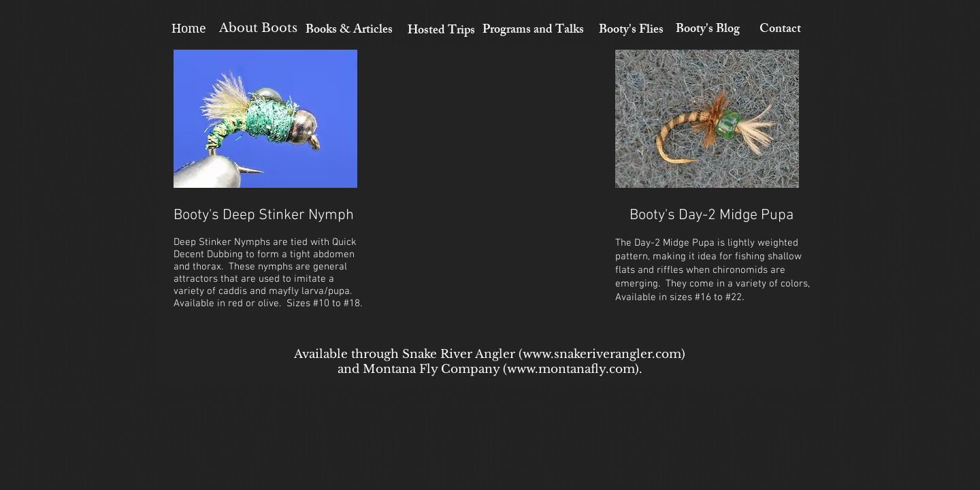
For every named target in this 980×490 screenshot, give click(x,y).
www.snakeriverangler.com (602, 354)
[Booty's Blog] (707, 31)
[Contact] (780, 31)
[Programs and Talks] (533, 31)
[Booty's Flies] (631, 31)
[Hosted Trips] (441, 32)
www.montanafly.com (571, 369)
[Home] (189, 29)
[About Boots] (258, 29)
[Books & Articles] (349, 31)
